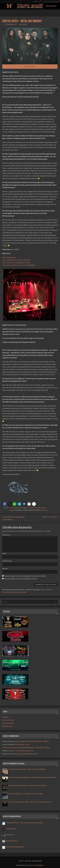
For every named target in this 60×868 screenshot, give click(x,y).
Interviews (23, 24)
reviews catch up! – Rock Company (13, 748)
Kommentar (7, 535)
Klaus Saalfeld (38, 508)
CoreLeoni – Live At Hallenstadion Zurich (21, 751)
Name (4, 553)
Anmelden (6, 717)
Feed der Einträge (8, 720)
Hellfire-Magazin (23, 508)
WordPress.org (7, 726)
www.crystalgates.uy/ (9, 257)
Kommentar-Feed (8, 723)
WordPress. (40, 865)
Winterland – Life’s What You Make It (39, 748)
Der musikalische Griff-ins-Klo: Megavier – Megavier (33, 741)
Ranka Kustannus (12, 841)
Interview (30, 508)
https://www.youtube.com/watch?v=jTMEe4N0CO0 (19, 265)
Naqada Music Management (15, 847)
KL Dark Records (11, 829)
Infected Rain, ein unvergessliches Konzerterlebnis (14, 518)
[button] (5, 504)
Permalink (44, 510)
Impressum (37, 2)
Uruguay (12, 510)
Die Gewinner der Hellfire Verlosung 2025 (25, 754)
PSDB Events (10, 835)
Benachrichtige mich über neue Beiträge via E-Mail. (21, 579)
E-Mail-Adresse (7, 561)
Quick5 (44, 508)
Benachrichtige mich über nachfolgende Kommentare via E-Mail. (25, 576)
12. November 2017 (10, 24)
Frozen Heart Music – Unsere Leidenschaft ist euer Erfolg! (24, 823)
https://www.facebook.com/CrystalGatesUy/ (17, 260)
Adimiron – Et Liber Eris (50, 517)
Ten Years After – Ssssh (22, 744)
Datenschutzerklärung (51, 2)
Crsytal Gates (14, 508)
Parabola (31, 865)
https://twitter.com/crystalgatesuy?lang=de (16, 263)
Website (5, 568)
